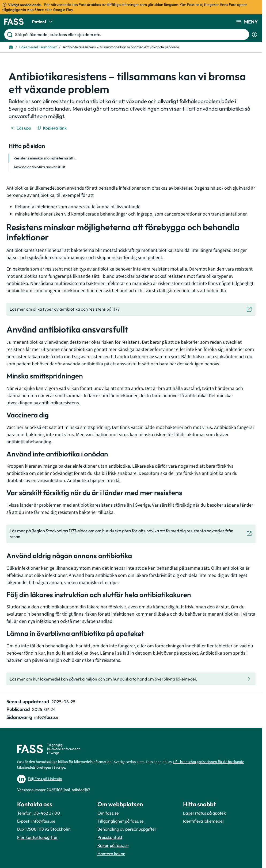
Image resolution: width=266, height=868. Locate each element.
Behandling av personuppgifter (127, 829)
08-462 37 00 (47, 813)
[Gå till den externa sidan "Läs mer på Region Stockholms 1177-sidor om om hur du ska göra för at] (131, 534)
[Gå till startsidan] (14, 22)
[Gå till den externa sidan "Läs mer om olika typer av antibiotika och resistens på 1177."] (131, 309)
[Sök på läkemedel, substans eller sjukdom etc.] (131, 34)
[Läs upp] (21, 128)
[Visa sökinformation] (254, 34)
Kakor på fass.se (113, 845)
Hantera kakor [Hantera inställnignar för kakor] (111, 854)
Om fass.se (108, 813)
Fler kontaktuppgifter (38, 837)
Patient (43, 22)
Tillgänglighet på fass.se (121, 821)
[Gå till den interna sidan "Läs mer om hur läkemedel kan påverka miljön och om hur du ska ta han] (131, 679)
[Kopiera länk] (52, 128)
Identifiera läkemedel (203, 821)
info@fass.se (43, 821)
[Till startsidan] (11, 47)
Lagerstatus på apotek (204, 813)
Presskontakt (110, 837)
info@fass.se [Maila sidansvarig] (46, 717)
